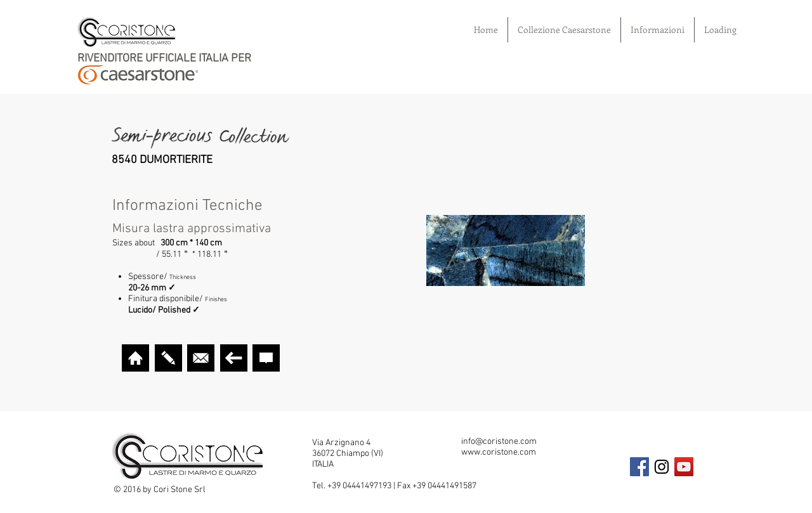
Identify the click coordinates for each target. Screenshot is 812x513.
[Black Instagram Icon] (662, 467)
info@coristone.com (499, 442)
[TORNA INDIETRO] (234, 358)
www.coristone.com (499, 452)
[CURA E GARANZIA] (266, 358)
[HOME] (135, 358)
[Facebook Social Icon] (639, 467)
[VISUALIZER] (168, 358)
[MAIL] (201, 358)
